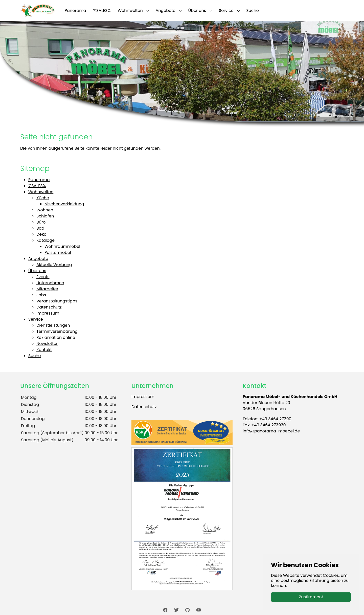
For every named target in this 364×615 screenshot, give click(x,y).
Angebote (38, 259)
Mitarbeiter (47, 289)
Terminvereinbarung (57, 331)
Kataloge (45, 240)
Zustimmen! (311, 597)
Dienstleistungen (53, 325)
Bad (40, 228)
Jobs (41, 295)
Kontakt (44, 350)
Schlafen (45, 216)
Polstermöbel (58, 252)
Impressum (48, 313)
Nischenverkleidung (64, 204)
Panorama (39, 180)
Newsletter (47, 344)
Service (36, 319)
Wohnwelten (41, 192)
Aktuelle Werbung (54, 265)
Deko (41, 234)
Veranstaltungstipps (57, 301)
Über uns (37, 271)
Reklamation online (56, 337)
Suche (35, 356)
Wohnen (45, 210)
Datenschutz (49, 307)
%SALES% (37, 186)
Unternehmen (50, 283)
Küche (43, 198)
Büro (41, 222)
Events (43, 277)
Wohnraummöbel (62, 246)
